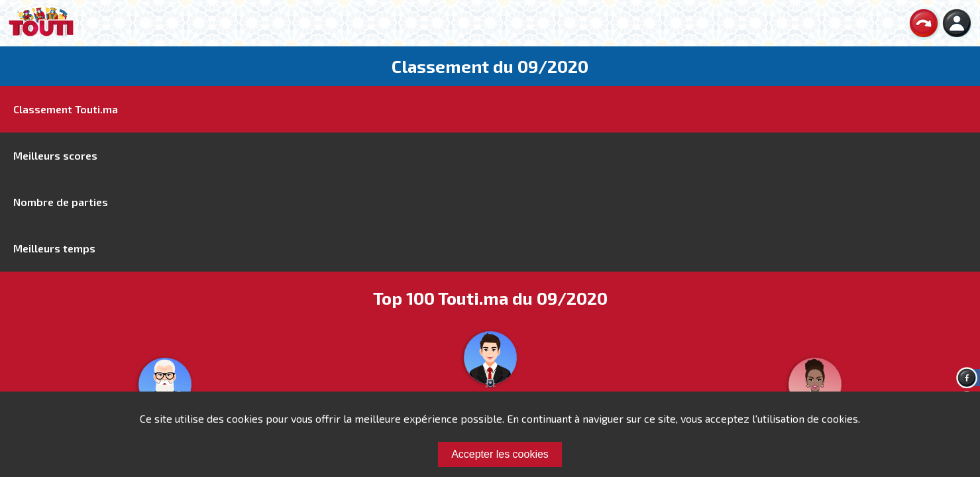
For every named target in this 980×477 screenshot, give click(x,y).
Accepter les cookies (500, 454)
